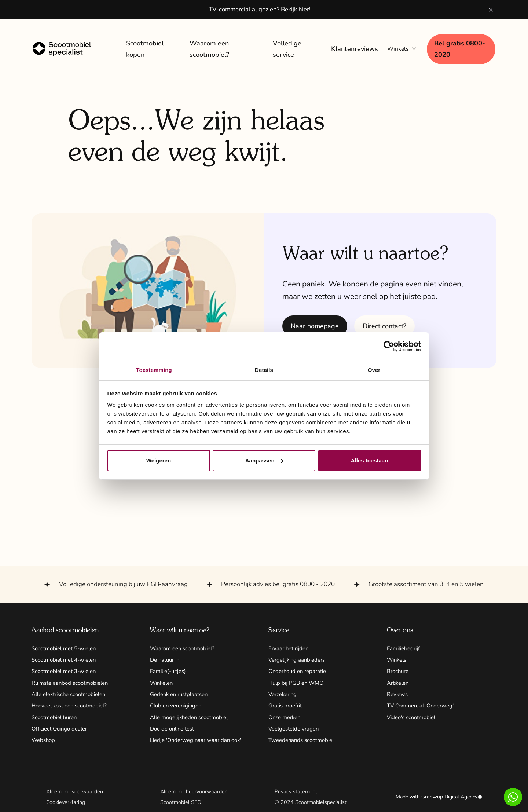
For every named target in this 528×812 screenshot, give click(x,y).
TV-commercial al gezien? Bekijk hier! (259, 9)
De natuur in (166, 658)
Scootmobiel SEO (181, 806)
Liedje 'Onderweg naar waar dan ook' (199, 743)
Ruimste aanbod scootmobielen (73, 682)
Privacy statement (296, 794)
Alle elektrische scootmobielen (73, 695)
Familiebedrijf (405, 646)
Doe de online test (175, 731)
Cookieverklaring (66, 806)
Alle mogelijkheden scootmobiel (193, 719)
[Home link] (69, 48)
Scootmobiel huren (57, 719)
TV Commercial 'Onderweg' (423, 707)
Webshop (44, 743)
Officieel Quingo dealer (62, 731)
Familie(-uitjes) (170, 670)
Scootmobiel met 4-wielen (67, 658)
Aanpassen (264, 461)
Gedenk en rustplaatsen (182, 695)
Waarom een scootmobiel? (185, 646)
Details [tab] (264, 370)
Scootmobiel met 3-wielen (67, 670)
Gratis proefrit (287, 707)
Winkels (398, 658)
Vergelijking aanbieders (299, 658)
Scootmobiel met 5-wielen (67, 646)
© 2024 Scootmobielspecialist (311, 806)
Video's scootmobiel (414, 719)
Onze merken (286, 719)
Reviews (398, 695)
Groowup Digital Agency (452, 800)
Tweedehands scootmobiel (304, 743)
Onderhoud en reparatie (300, 670)
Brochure (399, 670)
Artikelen (399, 682)
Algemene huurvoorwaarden (195, 794)
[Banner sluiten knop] (491, 9)
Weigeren (159, 461)
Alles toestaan (370, 461)
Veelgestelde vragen (296, 731)
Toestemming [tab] (154, 370)
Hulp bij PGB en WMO (298, 682)
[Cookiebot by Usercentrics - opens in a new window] (389, 346)
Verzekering (284, 695)
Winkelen (163, 682)
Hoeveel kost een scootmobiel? (73, 707)
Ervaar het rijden (290, 646)
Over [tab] (374, 370)
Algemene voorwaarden (76, 794)
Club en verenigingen (178, 707)
